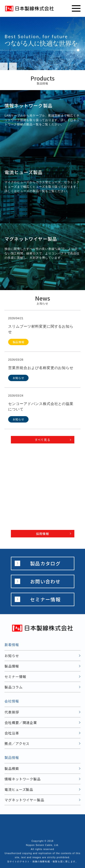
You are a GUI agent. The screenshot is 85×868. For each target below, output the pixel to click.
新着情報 (12, 645)
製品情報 (12, 666)
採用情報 (42, 534)
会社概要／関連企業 (21, 722)
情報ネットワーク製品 (23, 779)
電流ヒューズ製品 (19, 789)
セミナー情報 (45, 599)
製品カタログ (45, 563)
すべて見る (43, 440)
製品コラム (14, 687)
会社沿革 (12, 733)
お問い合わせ (45, 581)
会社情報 (12, 701)
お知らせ (12, 656)
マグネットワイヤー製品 (24, 800)
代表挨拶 (12, 712)
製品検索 (12, 768)
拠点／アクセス (17, 743)
